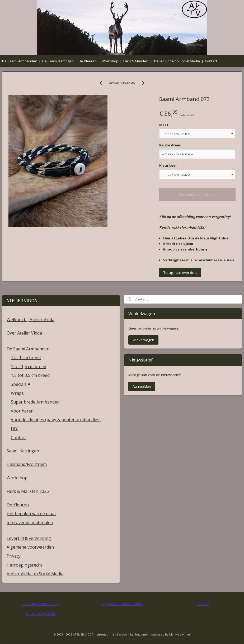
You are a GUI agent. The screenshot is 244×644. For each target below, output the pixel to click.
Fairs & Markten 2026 (28, 491)
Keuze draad (170, 145)
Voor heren (22, 411)
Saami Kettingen (23, 451)
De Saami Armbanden (20, 61)
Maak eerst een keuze (197, 194)
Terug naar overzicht (180, 273)
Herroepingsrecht (24, 565)
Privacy (14, 556)
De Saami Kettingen (58, 61)
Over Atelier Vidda (24, 333)
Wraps (17, 393)
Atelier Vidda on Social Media (177, 61)
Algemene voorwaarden (30, 547)
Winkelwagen (143, 340)
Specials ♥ (21, 384)
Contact (211, 61)
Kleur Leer (168, 166)
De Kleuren (88, 61)
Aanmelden (142, 386)
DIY (14, 429)
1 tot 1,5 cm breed (29, 367)
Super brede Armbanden (35, 402)
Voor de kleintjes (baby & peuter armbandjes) (56, 420)
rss (114, 634)
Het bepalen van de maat (31, 513)
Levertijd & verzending (29, 538)
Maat (164, 125)
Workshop (110, 61)
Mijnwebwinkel (180, 634)
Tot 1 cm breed (26, 358)
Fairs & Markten (136, 61)
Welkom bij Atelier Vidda (30, 319)
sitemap (103, 634)
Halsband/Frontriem (27, 464)
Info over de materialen (30, 522)
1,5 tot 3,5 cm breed (30, 375)
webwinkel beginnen (134, 634)
